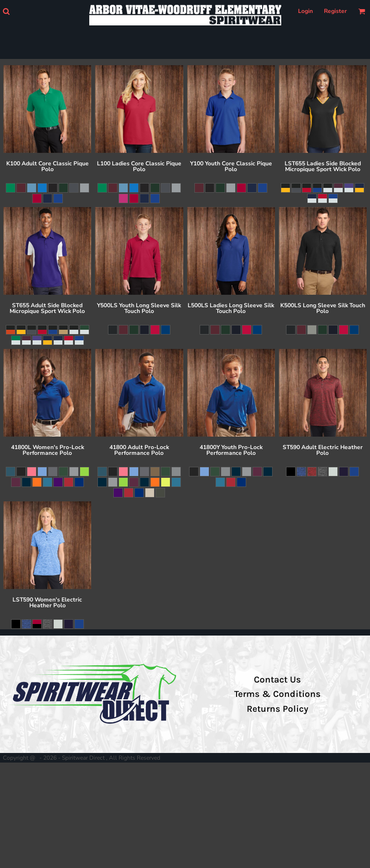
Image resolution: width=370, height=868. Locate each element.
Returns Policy (277, 709)
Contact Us (277, 680)
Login (305, 11)
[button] (6, 11)
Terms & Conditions (277, 694)
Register (335, 11)
